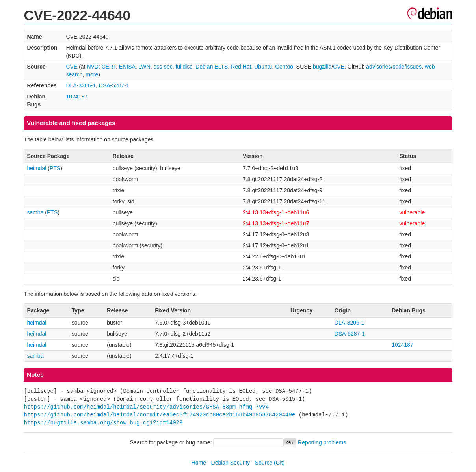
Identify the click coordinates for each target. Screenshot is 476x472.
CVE (72, 67)
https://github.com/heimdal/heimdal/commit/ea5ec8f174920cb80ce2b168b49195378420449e (159, 415)
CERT (109, 67)
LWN (145, 67)
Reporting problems (322, 442)
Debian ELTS (212, 67)
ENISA (127, 67)
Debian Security (231, 463)
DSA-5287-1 (114, 85)
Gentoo (284, 67)
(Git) (279, 463)
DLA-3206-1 (81, 85)
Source (264, 463)
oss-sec (163, 67)
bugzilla (322, 67)
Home (199, 463)
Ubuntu (263, 67)
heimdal (36, 168)
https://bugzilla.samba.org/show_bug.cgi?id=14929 (103, 423)
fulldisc (184, 67)
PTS (55, 168)
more (92, 74)
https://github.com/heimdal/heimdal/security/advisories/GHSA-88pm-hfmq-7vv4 (146, 407)
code (398, 67)
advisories (378, 67)
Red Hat (241, 67)
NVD (93, 67)
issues (414, 67)
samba (35, 212)
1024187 (77, 97)
